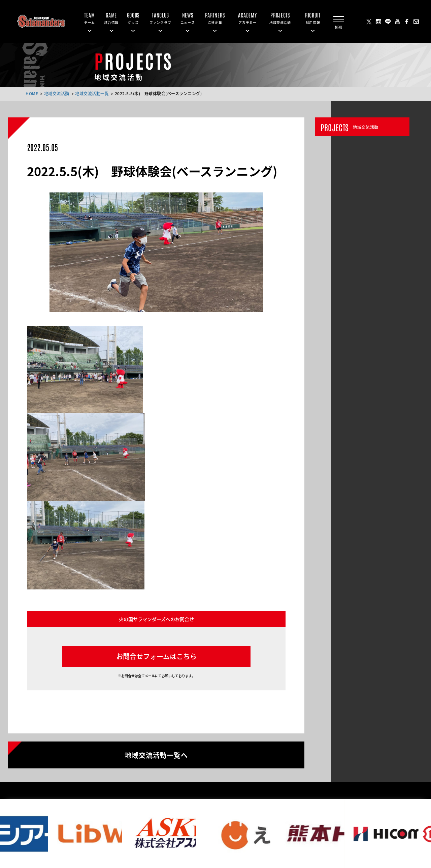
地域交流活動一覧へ (156, 755)
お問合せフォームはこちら (156, 656)
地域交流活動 (57, 93)
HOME (32, 93)
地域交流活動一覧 (92, 93)
